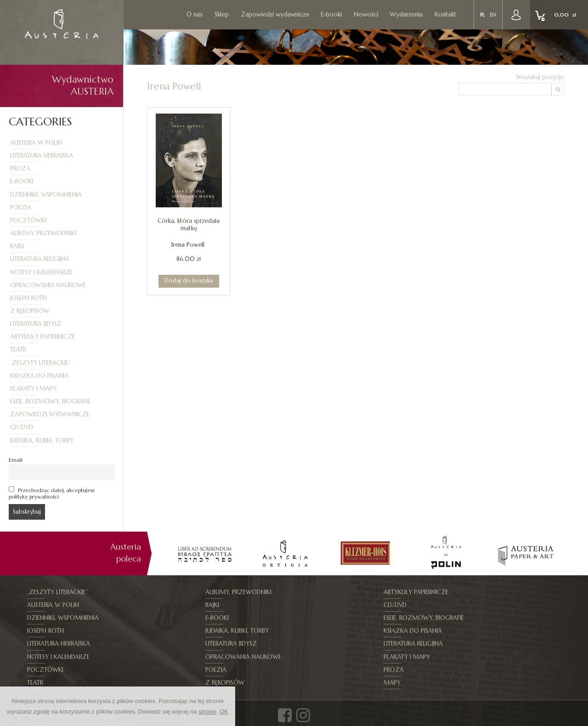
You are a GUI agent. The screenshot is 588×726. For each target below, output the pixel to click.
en (494, 15)
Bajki (17, 246)
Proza (20, 169)
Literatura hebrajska (42, 156)
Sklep (223, 14)
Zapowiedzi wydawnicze (276, 14)
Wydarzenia (407, 14)
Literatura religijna (40, 259)
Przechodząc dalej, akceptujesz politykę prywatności (52, 493)
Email (16, 460)
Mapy (479, 657)
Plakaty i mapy (33, 389)
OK (224, 712)
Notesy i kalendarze (41, 272)
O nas (196, 14)
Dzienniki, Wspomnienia (46, 195)
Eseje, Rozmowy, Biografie (50, 402)
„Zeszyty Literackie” (40, 363)
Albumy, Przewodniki (43, 233)
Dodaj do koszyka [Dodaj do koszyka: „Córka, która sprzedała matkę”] (189, 280)
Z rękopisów (30, 311)
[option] (205, 553)
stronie (207, 712)
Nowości (367, 14)
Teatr (18, 350)
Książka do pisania (39, 376)
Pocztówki (28, 221)
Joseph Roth (28, 298)
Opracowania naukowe (48, 285)
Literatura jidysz (36, 324)
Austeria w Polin (36, 143)
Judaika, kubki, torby (42, 441)
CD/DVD (22, 427)
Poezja (21, 208)
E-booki (332, 14)
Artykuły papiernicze (42, 337)
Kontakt (446, 14)
